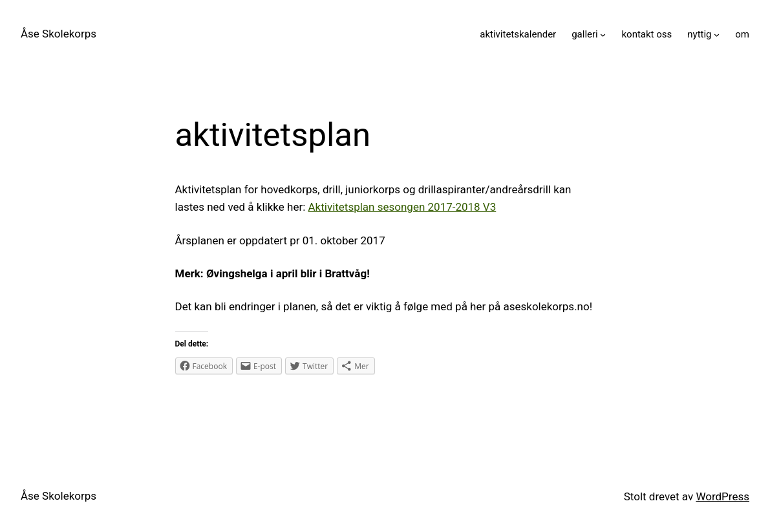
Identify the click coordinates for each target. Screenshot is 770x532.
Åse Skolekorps (59, 34)
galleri (585, 34)
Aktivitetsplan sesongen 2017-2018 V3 (402, 207)
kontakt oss (647, 34)
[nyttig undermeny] (717, 35)
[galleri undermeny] (603, 35)
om (742, 34)
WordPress (722, 496)
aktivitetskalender (518, 34)
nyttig (699, 34)
